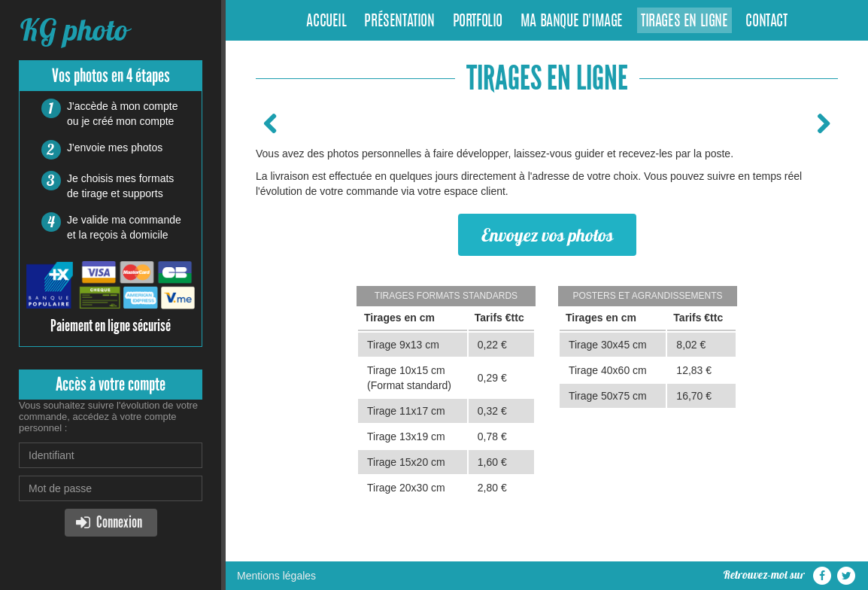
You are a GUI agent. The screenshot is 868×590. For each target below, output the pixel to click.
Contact (766, 22)
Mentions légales (276, 576)
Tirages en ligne (684, 22)
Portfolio (478, 22)
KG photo (73, 30)
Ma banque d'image (572, 22)
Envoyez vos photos (547, 235)
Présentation (399, 22)
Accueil (326, 22)
